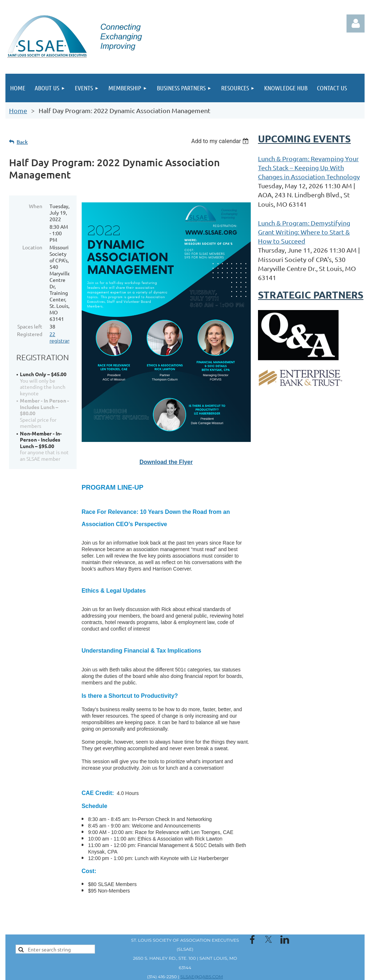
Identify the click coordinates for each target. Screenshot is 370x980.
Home (18, 110)
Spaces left (30, 326)
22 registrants (62, 337)
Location (32, 247)
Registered (30, 334)
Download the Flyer (166, 462)
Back (22, 142)
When (36, 206)
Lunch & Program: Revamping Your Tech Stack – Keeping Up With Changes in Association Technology (309, 167)
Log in (356, 23)
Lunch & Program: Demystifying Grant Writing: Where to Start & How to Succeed (304, 232)
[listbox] (221, 141)
